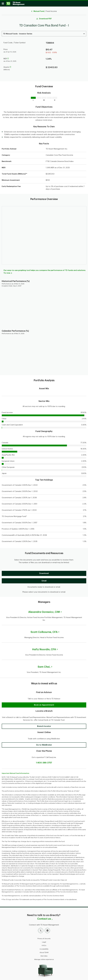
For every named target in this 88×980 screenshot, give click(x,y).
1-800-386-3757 (44, 762)
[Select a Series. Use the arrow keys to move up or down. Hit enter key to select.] (44, 33)
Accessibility (44, 948)
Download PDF (45, 18)
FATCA (44, 944)
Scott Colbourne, (44, 631)
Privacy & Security (44, 937)
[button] (44, 704)
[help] (8, 58)
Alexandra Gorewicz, (44, 611)
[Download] (44, 572)
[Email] (44, 580)
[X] (41, 929)
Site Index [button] (44, 955)
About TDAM (44, 951)
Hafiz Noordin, (44, 648)
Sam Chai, (44, 666)
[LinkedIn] (47, 929)
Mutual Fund (39, 10)
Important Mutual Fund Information (15, 772)
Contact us (44, 918)
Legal (44, 941)
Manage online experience (44, 958)
